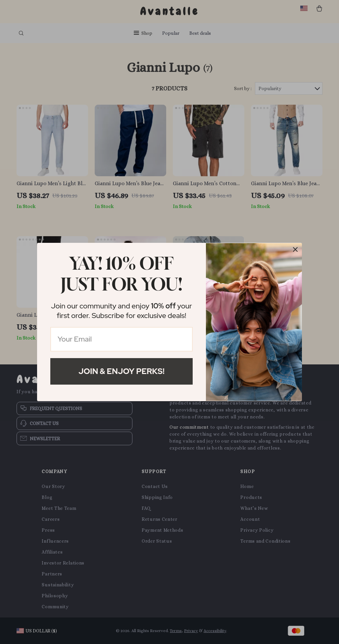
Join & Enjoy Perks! (121, 371)
